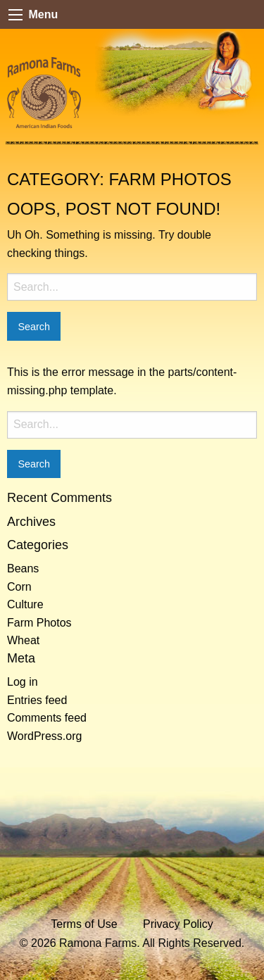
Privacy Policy (178, 924)
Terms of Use (84, 924)
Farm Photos (39, 623)
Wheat (23, 640)
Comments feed (47, 718)
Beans (23, 568)
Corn (19, 587)
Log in (23, 682)
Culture (25, 604)
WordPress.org (44, 736)
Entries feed (37, 700)
